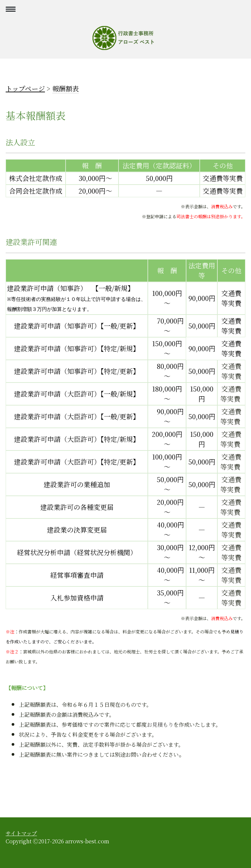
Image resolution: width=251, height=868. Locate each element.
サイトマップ (21, 833)
